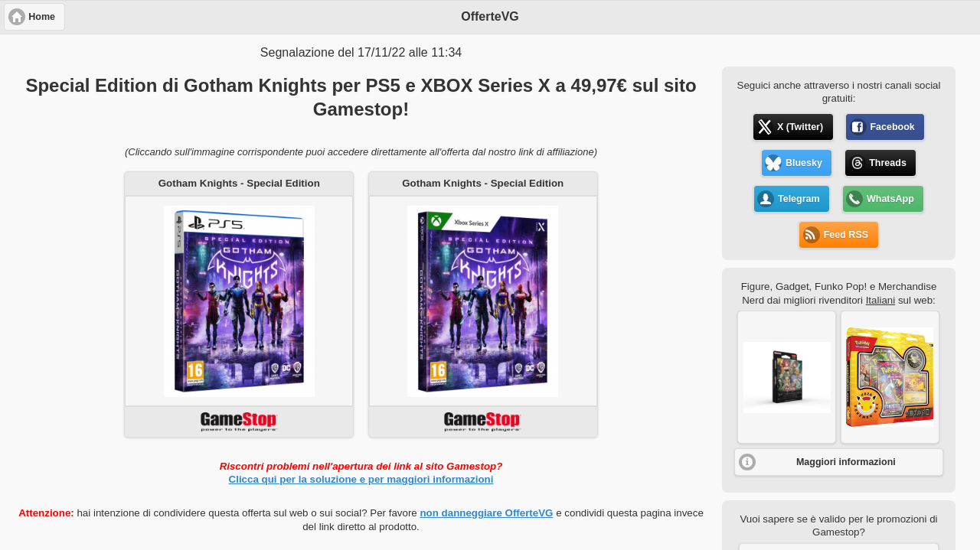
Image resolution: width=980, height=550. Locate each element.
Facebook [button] (892, 127)
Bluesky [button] (804, 163)
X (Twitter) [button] (800, 127)
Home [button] (42, 17)
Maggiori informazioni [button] (846, 462)
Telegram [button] (799, 199)
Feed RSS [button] (846, 235)
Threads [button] (888, 163)
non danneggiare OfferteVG (486, 513)
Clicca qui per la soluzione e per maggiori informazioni (361, 479)
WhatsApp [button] (890, 199)
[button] (787, 377)
